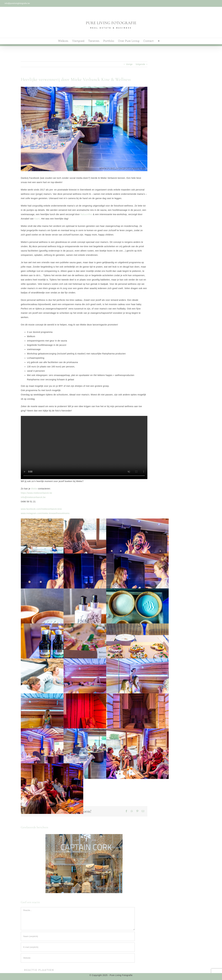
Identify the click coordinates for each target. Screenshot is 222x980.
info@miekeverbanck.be (33, 497)
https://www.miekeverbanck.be (36, 493)
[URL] (78, 958)
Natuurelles (86, 214)
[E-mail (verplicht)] (78, 947)
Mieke (34, 489)
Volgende (140, 64)
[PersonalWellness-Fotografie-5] (84, 129)
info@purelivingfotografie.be (17, 3)
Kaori (37, 219)
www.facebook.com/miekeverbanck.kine (41, 509)
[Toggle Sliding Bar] (159, 41)
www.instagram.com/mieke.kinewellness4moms (45, 513)
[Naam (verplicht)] (78, 936)
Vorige (129, 64)
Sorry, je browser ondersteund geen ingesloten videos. (84, 447)
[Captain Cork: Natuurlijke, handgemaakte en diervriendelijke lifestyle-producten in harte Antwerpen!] (84, 863)
